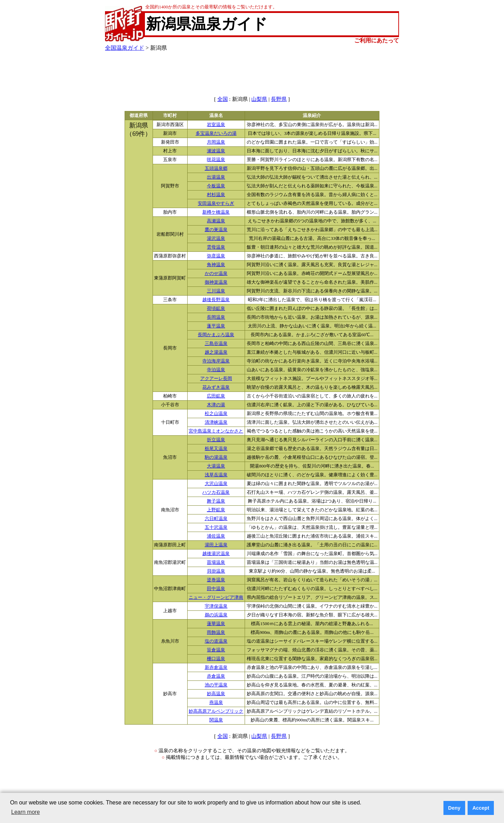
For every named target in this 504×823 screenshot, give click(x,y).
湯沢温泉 (216, 238)
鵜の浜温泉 (216, 615)
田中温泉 (216, 589)
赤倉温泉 (216, 676)
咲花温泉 (216, 160)
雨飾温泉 (216, 632)
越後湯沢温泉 (216, 554)
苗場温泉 (216, 562)
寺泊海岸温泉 (216, 361)
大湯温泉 (216, 466)
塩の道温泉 (216, 641)
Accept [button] (481, 808)
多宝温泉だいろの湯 (216, 133)
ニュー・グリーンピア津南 (216, 597)
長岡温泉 (216, 317)
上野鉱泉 (216, 510)
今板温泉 (216, 186)
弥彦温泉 (216, 256)
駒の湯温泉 (216, 457)
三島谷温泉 (216, 344)
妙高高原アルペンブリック (216, 711)
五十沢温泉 (216, 527)
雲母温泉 (216, 247)
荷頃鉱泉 (216, 309)
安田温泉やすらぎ (216, 203)
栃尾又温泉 (216, 449)
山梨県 (259, 99)
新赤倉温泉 (216, 668)
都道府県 (139, 116)
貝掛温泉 (216, 571)
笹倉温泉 (216, 650)
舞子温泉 (216, 501)
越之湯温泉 (216, 352)
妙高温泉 (216, 694)
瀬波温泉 (216, 151)
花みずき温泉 (216, 387)
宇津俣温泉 (216, 606)
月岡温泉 (216, 142)
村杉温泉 (216, 195)
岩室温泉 (216, 125)
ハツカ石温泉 (216, 492)
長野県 (279, 99)
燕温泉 (216, 703)
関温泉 (216, 720)
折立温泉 (216, 440)
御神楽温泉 (216, 282)
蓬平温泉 (216, 326)
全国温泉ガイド (125, 48)
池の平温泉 (216, 685)
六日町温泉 (216, 519)
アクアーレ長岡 (216, 379)
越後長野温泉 (216, 300)
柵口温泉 (216, 659)
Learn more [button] (26, 812)
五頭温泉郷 (216, 168)
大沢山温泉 (216, 484)
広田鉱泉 (216, 396)
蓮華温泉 (216, 624)
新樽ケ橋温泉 (216, 212)
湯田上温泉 (216, 545)
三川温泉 (216, 291)
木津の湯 (216, 405)
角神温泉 (216, 265)
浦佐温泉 (216, 536)
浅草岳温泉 (216, 475)
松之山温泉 (216, 414)
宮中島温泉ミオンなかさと (216, 431)
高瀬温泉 (216, 221)
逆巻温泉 (216, 580)
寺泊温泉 (216, 370)
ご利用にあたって (377, 40)
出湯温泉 (216, 177)
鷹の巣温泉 (216, 230)
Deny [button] (454, 808)
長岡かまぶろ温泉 (216, 335)
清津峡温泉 (216, 422)
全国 (223, 99)
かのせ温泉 (216, 274)
